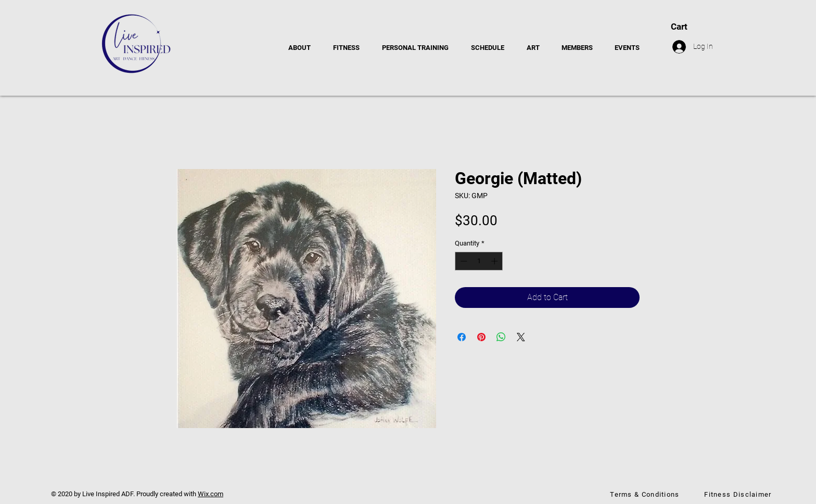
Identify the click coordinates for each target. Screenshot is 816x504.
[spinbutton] (479, 261)
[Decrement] (463, 261)
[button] (724, 27)
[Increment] (495, 261)
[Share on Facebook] (462, 337)
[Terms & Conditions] (646, 494)
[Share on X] (521, 337)
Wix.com (211, 494)
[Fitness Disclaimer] (739, 494)
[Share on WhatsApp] (501, 337)
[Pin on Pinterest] (481, 337)
